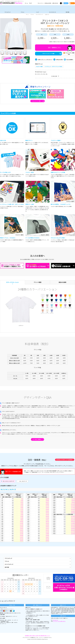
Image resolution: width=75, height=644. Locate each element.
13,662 (21, 529)
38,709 (47, 499)
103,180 (73, 505)
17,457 (21, 538)
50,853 (47, 527)
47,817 (47, 520)
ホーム (26, 3)
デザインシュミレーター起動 (48, 54)
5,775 (22, 510)
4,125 (22, 506)
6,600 (22, 512)
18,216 (21, 539)
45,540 (47, 515)
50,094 (47, 525)
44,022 (47, 512)
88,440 (73, 501)
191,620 (73, 527)
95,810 (73, 503)
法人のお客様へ (70, 60)
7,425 (22, 513)
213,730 (73, 532)
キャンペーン (41, 3)
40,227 (47, 503)
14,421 (21, 531)
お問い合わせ (55, 3)
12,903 (21, 527)
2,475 (22, 503)
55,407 (47, 538)
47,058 (47, 518)
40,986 (47, 505)
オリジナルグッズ (52, 12)
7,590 (22, 515)
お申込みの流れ (48, 3)
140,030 (73, 513)
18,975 (21, 541)
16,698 (21, 536)
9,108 (22, 518)
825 (22, 499)
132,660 (73, 512)
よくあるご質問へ (37, 440)
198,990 (73, 529)
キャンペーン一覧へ (37, 102)
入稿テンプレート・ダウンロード (45, 60)
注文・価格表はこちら (54, 47)
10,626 (21, 522)
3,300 (22, 505)
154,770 (73, 518)
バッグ (37, 12)
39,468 (47, 501)
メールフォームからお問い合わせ (59, 625)
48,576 (47, 522)
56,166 (47, 539)
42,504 (47, 508)
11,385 (21, 524)
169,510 (73, 522)
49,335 (47, 524)
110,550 (73, 506)
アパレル (22, 12)
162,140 (73, 520)
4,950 (22, 508)
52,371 (47, 531)
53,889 (47, 534)
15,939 (21, 534)
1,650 (22, 501)
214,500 (73, 534)
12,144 (21, 525)
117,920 (73, 508)
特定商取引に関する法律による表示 (32, 639)
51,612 (47, 529)
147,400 (73, 517)
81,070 (73, 499)
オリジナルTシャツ (39, 15)
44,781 (47, 513)
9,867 (22, 520)
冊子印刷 (67, 12)
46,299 (47, 517)
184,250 (73, 525)
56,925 (47, 541)
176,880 (73, 524)
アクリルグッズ (7, 12)
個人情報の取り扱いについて (45, 639)
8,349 (22, 517)
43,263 (47, 510)
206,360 (73, 531)
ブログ (30, 3)
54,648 (47, 536)
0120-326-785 (55, 624)
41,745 (47, 506)
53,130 (47, 532)
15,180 (21, 532)
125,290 (73, 510)
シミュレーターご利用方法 (70, 54)
